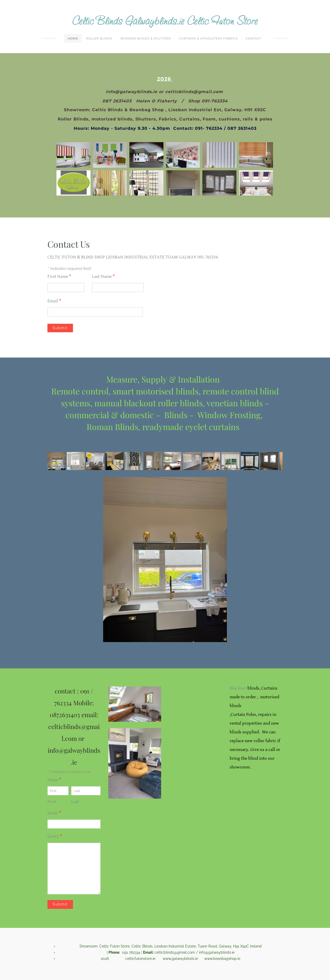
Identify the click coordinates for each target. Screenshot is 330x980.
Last (75, 802)
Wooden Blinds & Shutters (146, 39)
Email (54, 301)
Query (55, 837)
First (52, 802)
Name (54, 780)
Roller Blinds (99, 39)
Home (73, 39)
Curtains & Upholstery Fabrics (208, 39)
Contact (254, 39)
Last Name (103, 277)
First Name (59, 277)
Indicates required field (69, 269)
